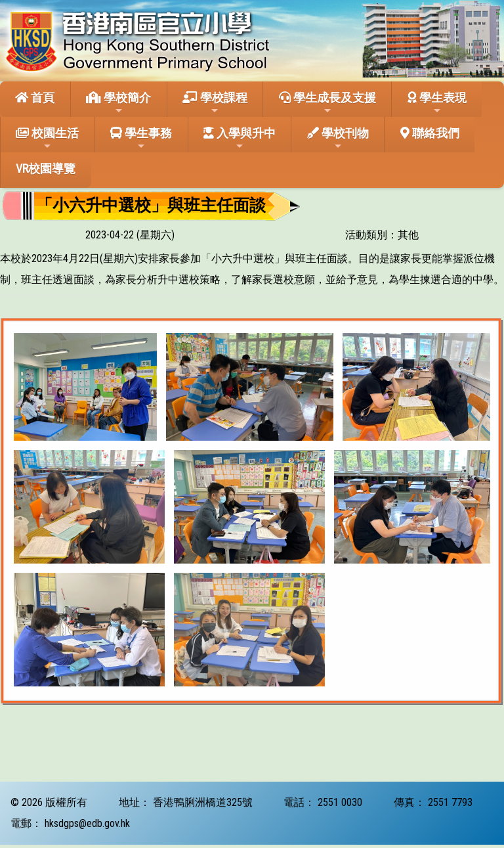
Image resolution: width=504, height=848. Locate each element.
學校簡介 (118, 103)
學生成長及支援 (327, 103)
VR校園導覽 (46, 168)
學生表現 (437, 103)
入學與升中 (240, 139)
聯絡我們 (430, 133)
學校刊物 (338, 139)
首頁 (35, 98)
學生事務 (141, 139)
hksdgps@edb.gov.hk (87, 823)
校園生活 (47, 139)
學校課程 (215, 103)
